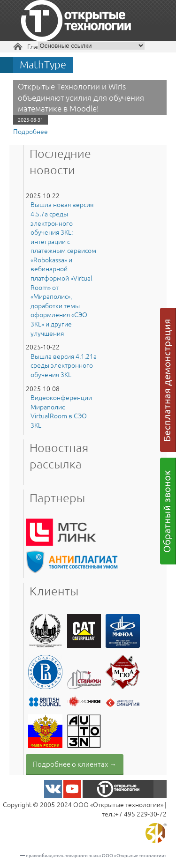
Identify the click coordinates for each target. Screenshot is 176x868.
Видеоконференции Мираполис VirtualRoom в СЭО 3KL (61, 411)
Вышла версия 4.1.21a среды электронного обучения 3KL (64, 365)
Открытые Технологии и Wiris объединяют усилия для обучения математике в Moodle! (81, 97)
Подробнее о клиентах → (75, 764)
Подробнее (31, 131)
